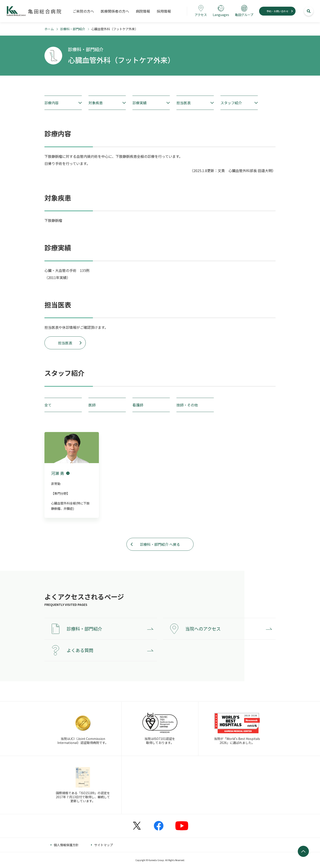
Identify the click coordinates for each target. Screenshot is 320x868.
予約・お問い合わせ (277, 11)
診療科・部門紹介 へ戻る (160, 544)
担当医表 (65, 343)
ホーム (49, 29)
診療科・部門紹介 (73, 29)
